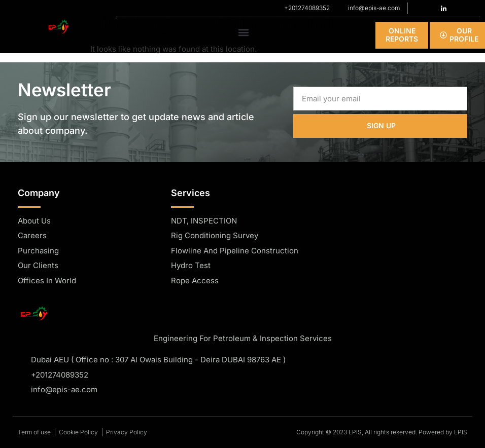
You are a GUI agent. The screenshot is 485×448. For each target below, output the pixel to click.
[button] (244, 33)
